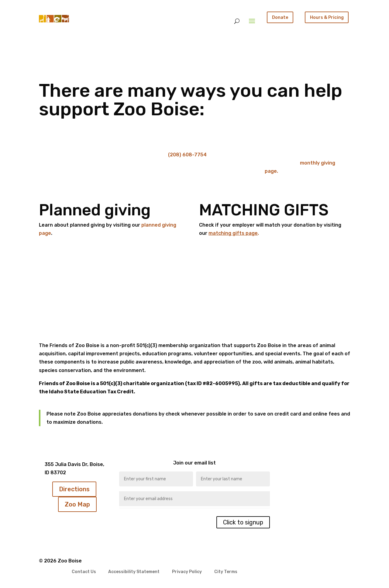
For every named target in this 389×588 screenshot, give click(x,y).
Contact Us (84, 572)
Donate (280, 17)
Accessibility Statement (134, 572)
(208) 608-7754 (187, 155)
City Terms (226, 572)
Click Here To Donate (77, 169)
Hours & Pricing (327, 17)
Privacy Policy (187, 572)
